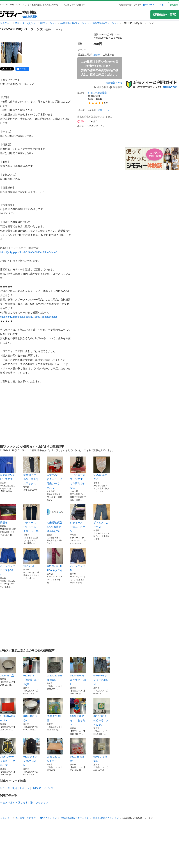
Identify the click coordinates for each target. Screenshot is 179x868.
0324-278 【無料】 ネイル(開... (31, 671)
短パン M (31, 558)
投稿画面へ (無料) (165, 14)
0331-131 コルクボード (55, 750)
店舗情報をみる (114, 83)
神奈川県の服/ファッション (75, 23)
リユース (5, 788)
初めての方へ (149, 5)
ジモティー (6, 23)
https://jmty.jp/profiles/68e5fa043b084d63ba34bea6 (28, 252)
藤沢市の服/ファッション (106, 23)
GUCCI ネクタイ (102, 469)
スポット (24, 788)
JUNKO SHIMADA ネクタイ (55, 560)
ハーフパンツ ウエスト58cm (8, 562)
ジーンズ (48, 788)
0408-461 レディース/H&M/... (102, 671)
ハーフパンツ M (78, 560)
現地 (15, 788)
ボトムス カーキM (102, 516)
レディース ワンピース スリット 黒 (31, 518)
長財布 (8, 514)
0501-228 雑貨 (55, 710)
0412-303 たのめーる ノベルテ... (102, 712)
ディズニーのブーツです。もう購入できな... (78, 473)
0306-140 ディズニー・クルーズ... (8, 752)
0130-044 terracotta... (8, 710)
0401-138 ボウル (31, 710)
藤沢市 (97, 55)
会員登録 (174, 5)
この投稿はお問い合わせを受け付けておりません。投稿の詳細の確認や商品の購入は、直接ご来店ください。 (100, 68)
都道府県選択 (30, 17)
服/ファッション (48, 23)
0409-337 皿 (8, 667)
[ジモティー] (11, 14)
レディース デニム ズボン (78, 518)
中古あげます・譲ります (14, 803)
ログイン (161, 5)
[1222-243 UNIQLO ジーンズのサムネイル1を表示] (12, 52)
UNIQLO (36, 788)
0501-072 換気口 (102, 750)
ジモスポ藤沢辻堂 (97, 93)
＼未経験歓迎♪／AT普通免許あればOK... (55, 518)
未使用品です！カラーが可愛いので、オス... (55, 473)
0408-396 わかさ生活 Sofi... (78, 671)
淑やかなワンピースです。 (8, 469)
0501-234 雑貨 (78, 750)
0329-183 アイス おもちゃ (78, 712)
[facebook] (22, 69)
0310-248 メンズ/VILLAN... (31, 752)
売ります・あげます (26, 23)
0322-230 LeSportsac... (55, 669)
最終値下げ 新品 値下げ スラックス (31, 471)
